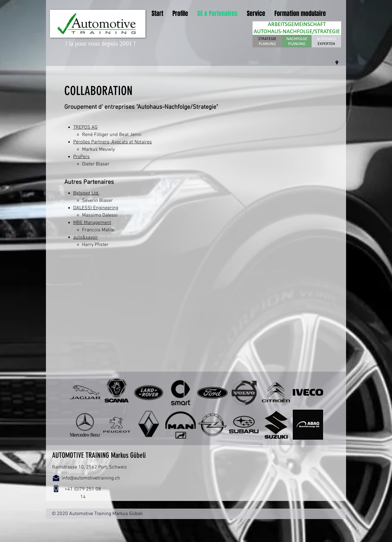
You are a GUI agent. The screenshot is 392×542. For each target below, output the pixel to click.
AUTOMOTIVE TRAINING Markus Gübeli (99, 455)
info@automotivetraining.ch (91, 478)
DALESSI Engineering (96, 208)
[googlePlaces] (337, 63)
